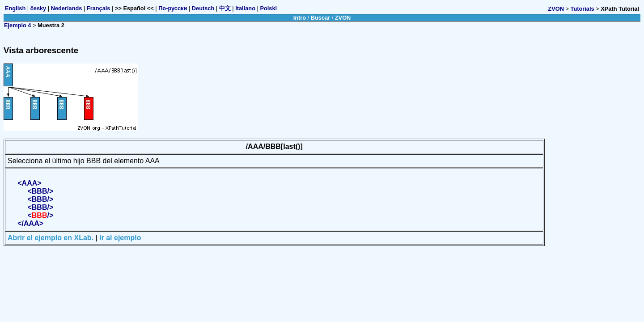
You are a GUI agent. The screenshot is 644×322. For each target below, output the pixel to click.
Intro (300, 18)
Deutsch (203, 8)
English (15, 8)
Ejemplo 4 (17, 25)
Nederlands (67, 8)
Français (99, 8)
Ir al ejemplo (120, 238)
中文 (225, 8)
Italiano (245, 8)
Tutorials (583, 9)
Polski (268, 8)
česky (38, 8)
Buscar (320, 18)
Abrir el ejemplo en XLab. (51, 238)
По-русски (173, 8)
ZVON (556, 9)
